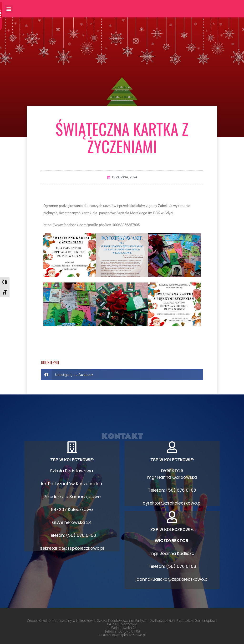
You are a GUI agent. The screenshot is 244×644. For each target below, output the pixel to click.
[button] (9, 9)
